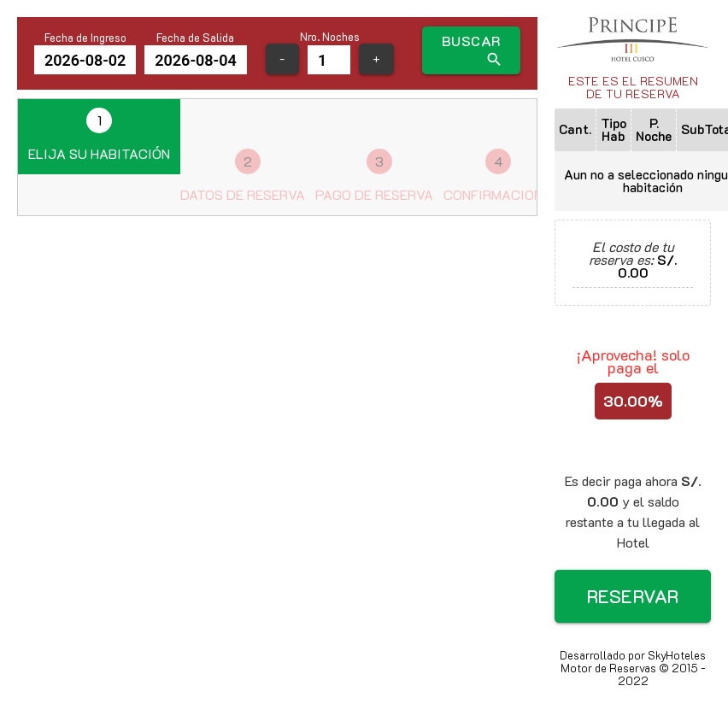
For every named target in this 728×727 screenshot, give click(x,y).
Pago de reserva (374, 176)
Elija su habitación (99, 135)
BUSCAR (473, 50)
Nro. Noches (330, 37)
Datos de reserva (243, 176)
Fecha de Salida (195, 38)
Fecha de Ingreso (85, 38)
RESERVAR (633, 596)
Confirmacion (493, 176)
